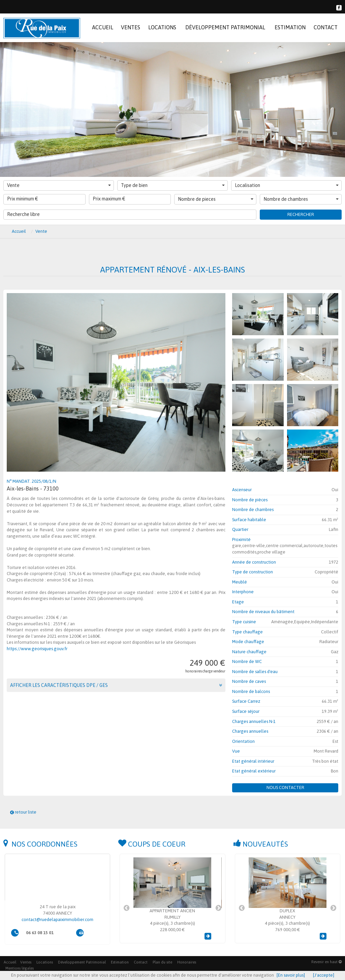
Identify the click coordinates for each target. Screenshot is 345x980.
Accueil (10, 962)
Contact (141, 962)
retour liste (23, 812)
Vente (59, 185)
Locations (45, 962)
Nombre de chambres (301, 199)
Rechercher (301, 214)
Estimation (120, 962)
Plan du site (162, 962)
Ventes (26, 962)
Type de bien (173, 185)
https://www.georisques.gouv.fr (37, 649)
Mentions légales (20, 968)
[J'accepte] (324, 975)
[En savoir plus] (291, 975)
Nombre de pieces (216, 199)
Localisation (287, 185)
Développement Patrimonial (82, 962)
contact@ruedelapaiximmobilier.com (57, 920)
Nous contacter (285, 787)
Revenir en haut (326, 962)
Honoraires (187, 962)
